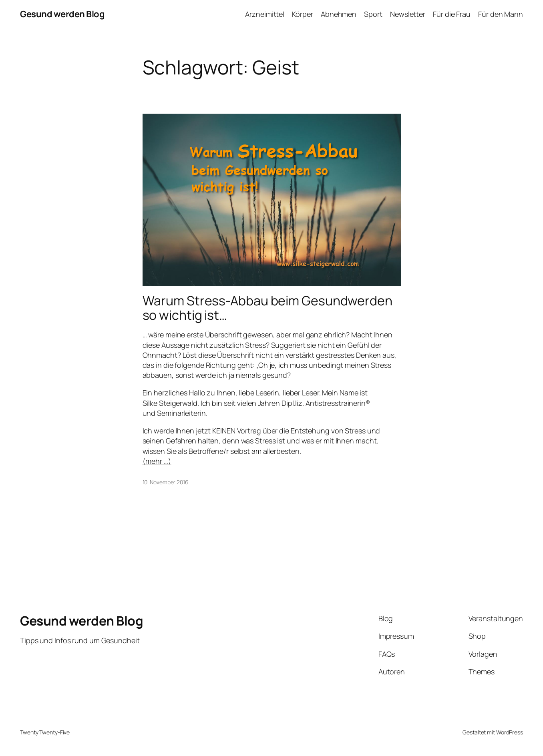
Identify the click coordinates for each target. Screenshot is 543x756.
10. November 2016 (166, 482)
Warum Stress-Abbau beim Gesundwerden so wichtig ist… (267, 308)
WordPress (510, 732)
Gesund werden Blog (62, 14)
